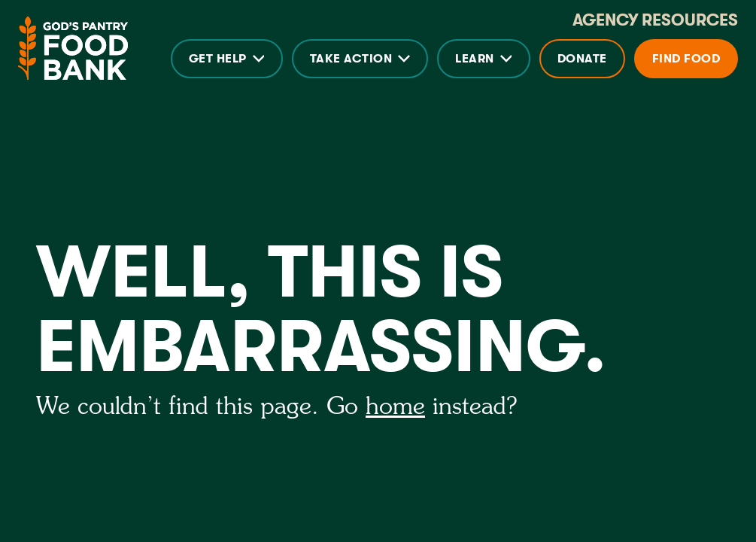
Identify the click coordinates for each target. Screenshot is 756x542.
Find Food (686, 59)
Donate (582, 59)
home (395, 407)
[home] (73, 48)
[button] (227, 59)
